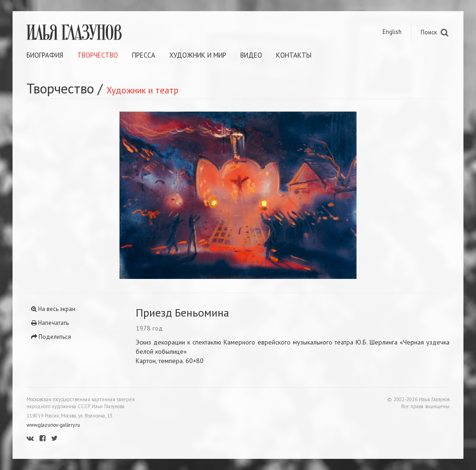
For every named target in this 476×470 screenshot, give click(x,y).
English (392, 32)
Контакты (294, 55)
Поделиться (51, 337)
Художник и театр (142, 90)
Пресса (144, 55)
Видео (251, 55)
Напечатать (50, 323)
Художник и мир (198, 55)
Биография (45, 55)
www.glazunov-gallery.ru (53, 425)
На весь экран (53, 309)
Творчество (98, 55)
